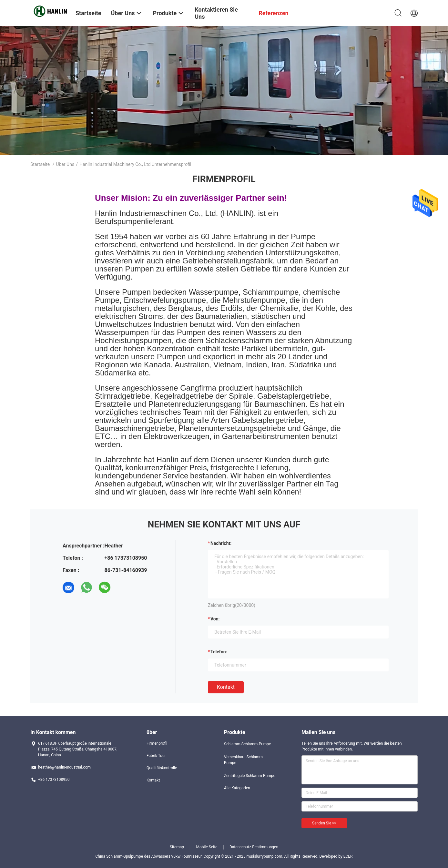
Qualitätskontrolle (162, 768)
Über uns (65, 164)
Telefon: (219, 652)
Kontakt (226, 687)
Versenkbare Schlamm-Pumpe (244, 760)
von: (215, 619)
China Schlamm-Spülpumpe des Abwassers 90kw (138, 856)
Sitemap (177, 847)
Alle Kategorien (237, 788)
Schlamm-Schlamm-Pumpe (247, 744)
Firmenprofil (157, 743)
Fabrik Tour (156, 756)
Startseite (40, 164)
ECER (348, 856)
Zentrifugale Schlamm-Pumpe (250, 776)
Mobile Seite (207, 847)
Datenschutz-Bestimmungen (254, 847)
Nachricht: (221, 543)
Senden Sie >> (324, 823)
